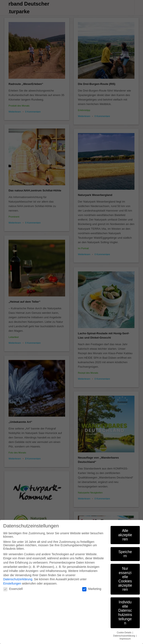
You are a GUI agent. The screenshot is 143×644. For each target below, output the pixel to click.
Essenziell (13, 589)
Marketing (92, 589)
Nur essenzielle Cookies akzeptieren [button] (125, 579)
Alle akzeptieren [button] (125, 535)
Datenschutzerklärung (18, 579)
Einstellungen (12, 583)
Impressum (125, 639)
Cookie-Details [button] (124, 632)
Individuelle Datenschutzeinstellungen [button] (125, 613)
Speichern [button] (125, 554)
